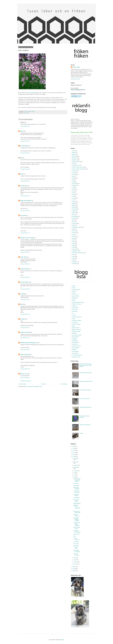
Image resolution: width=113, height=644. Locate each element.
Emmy (74, 300)
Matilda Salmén (76, 328)
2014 (74, 448)
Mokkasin (74, 333)
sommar (74, 233)
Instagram (75, 185)
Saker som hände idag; (77, 531)
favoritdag (32, 93)
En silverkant (77, 498)
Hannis (22, 131)
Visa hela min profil (75, 79)
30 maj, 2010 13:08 (25, 153)
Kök (73, 196)
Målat (73, 205)
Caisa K (74, 293)
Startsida (43, 384)
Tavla (73, 244)
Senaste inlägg (22, 384)
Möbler (74, 207)
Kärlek (27, 113)
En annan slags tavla (84, 399)
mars (75, 560)
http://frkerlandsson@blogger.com (29, 343)
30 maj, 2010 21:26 (25, 314)
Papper (74, 211)
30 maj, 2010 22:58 (25, 369)
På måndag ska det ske (85, 390)
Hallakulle (74, 306)
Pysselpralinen (76, 342)
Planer (74, 213)
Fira (73, 164)
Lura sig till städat (76, 495)
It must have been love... (77, 492)
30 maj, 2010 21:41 (25, 328)
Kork (73, 193)
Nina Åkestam (76, 337)
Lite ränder (76, 542)
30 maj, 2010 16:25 (25, 211)
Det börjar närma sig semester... (84, 417)
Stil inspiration (76, 351)
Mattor (74, 204)
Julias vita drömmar (77, 317)
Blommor (74, 156)
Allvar (24, 113)
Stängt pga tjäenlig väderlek (76, 519)
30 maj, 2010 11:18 (25, 141)
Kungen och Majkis (77, 321)
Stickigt (81, 433)
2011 (74, 455)
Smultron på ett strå (25, 332)
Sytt (73, 240)
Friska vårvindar (76, 539)
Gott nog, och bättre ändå (77, 512)
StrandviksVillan (24, 146)
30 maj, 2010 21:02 (25, 299)
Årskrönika (75, 262)
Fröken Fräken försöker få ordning (77, 480)
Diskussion (75, 160)
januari (75, 564)
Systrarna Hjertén (25, 269)
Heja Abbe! (75, 311)
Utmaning (74, 249)
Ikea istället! (76, 486)
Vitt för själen (23, 257)
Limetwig (22, 294)
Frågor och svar (76, 165)
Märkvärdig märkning (76, 488)
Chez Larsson (75, 295)
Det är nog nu (77, 534)
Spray (74, 238)
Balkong (74, 154)
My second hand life (77, 335)
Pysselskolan (75, 216)
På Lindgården (76, 348)
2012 (74, 453)
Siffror (74, 225)
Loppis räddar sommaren (85, 407)
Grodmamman (24, 186)
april (75, 558)
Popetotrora (75, 341)
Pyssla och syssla (76, 346)
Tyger (74, 245)
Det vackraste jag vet (77, 528)
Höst (73, 182)
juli (74, 473)
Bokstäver (75, 158)
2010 (74, 457)
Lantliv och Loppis (25, 354)
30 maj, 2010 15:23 (25, 196)
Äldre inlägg (64, 384)
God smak (76, 544)
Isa (73, 313)
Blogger (62, 640)
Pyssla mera (75, 344)
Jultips (74, 189)
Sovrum (74, 236)
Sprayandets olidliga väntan (86, 381)
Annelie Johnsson (25, 282)
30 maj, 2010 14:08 (25, 169)
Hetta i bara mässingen (85, 425)
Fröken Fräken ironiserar (78, 167)
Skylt (73, 229)
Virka (73, 258)
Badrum (74, 153)
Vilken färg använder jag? (78, 253)
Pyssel (74, 215)
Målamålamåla (77, 503)
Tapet (73, 242)
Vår (73, 260)
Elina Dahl (75, 299)
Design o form (76, 297)
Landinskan (75, 322)
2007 (74, 571)
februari (76, 562)
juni (75, 475)
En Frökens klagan (76, 501)
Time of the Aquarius (77, 355)
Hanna (22, 304)
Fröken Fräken (76, 67)
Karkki (74, 319)
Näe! (75, 536)
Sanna (22, 174)
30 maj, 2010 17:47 (25, 233)
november (76, 462)
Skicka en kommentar (26, 381)
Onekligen (75, 339)
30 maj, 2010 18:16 (25, 252)
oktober (76, 465)
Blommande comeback (77, 551)
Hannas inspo (75, 308)
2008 (74, 569)
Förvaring (74, 174)
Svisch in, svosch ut (76, 515)
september (76, 467)
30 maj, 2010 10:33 (25, 126)
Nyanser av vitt (24, 374)
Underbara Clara (76, 357)
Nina (21, 158)
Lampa (74, 198)
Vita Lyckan (23, 215)
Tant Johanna (75, 353)
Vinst (73, 255)
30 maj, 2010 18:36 (25, 264)
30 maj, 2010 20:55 (25, 289)
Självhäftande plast (77, 227)
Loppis (74, 202)
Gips (73, 176)
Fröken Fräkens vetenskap (79, 169)
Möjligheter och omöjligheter (77, 507)
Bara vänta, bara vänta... (76, 547)
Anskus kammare (76, 290)
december (76, 459)
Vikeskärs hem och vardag (27, 238)
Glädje (74, 178)
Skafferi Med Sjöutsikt (26, 201)
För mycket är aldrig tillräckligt (77, 524)
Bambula (74, 291)
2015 (74, 446)
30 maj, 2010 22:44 (25, 350)
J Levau (74, 315)
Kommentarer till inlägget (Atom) (34, 387)
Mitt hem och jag (76, 331)
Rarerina (74, 350)
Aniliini (74, 286)
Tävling (74, 247)
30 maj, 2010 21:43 (25, 338)
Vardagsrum (75, 251)
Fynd (73, 173)
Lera (73, 200)
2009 (74, 567)
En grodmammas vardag (78, 302)
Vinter (74, 256)
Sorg (73, 235)
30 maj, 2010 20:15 (25, 277)
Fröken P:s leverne (77, 304)
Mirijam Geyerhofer (77, 330)
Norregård (23, 319)
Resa (73, 222)
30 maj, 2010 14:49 (25, 181)
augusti (76, 471)
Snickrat (74, 231)
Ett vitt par (76, 483)
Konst (74, 191)
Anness (74, 288)
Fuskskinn (75, 171)
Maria (74, 326)
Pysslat (74, 218)
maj (75, 477)
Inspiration (75, 184)
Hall (73, 180)
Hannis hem (75, 310)
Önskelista (75, 264)
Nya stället (75, 209)
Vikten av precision (76, 554)
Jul (73, 187)
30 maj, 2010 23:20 (25, 378)
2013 (74, 450)
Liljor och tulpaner (76, 324)
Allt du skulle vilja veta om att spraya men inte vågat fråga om (86, 365)
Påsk (73, 220)
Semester (74, 224)
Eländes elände (76, 162)
